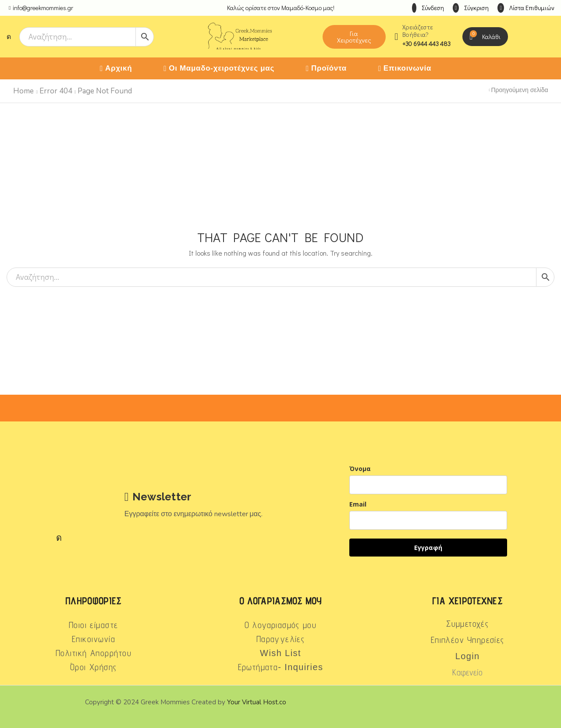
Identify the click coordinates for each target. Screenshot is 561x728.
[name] (428, 485)
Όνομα (360, 469)
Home (23, 91)
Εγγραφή (428, 548)
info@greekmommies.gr (43, 8)
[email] (428, 520)
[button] (428, 8)
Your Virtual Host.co (257, 702)
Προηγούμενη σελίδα (520, 90)
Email (358, 504)
